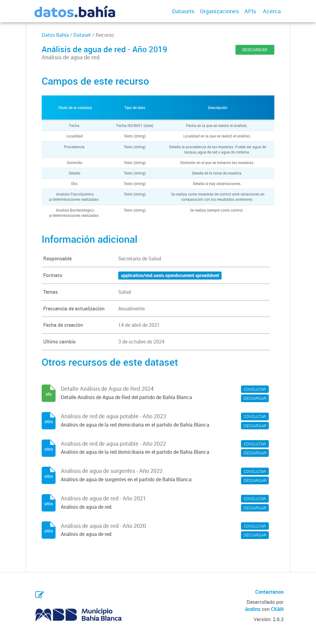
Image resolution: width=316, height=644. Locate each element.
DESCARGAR (255, 50)
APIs (250, 11)
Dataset (82, 35)
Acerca (272, 11)
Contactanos (269, 592)
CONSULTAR (255, 389)
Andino (253, 609)
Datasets (183, 11)
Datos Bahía (55, 35)
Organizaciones (219, 11)
